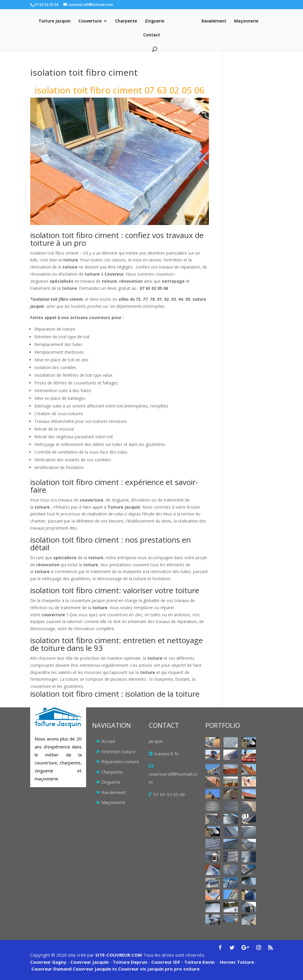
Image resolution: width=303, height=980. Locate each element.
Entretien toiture (119, 751)
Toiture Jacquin (55, 21)
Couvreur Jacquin (90, 962)
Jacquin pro (159, 969)
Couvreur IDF (166, 962)
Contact (152, 35)
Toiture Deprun (130, 962)
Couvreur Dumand (51, 969)
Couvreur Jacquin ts (94, 969)
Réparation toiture (120, 761)
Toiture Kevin (199, 962)
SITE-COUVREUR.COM (119, 955)
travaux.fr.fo (166, 753)
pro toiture (187, 969)
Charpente (126, 21)
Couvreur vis (132, 969)
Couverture (90, 21)
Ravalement (214, 21)
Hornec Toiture (237, 962)
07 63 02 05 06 (169, 794)
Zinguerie (154, 21)
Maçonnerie (246, 21)
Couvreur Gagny (48, 962)
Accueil (108, 741)
